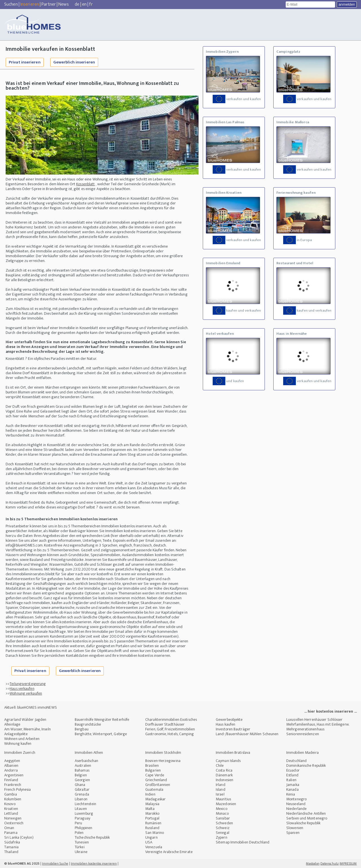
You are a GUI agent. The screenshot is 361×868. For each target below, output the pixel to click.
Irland (221, 785)
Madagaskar (155, 799)
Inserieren (30, 4)
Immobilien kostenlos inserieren (94, 863)
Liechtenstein (85, 804)
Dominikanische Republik (306, 765)
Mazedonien (226, 804)
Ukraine (81, 852)
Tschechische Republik (92, 837)
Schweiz (223, 828)
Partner (49, 4)
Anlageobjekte (16, 734)
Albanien (11, 765)
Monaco (222, 813)
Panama (11, 833)
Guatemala (154, 789)
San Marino (155, 833)
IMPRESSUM (348, 863)
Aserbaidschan (86, 761)
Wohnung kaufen (18, 743)
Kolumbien (13, 799)
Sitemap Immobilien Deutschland (243, 842)
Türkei (80, 847)
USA (149, 842)
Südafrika (12, 842)
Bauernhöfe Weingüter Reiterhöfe (102, 720)
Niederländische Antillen (306, 813)
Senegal (223, 833)
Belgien (81, 775)
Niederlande (296, 809)
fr (91, 4)
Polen (79, 833)
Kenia (291, 794)
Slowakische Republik (303, 823)
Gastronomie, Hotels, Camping (170, 734)
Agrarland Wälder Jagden (25, 720)
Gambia (11, 794)
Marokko (152, 813)
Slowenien (295, 828)
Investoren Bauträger (233, 729)
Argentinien (14, 775)
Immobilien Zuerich (20, 753)
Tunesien (82, 842)
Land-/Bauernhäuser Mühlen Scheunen (247, 734)
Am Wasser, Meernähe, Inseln (27, 729)
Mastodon (313, 863)
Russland (152, 828)
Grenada (82, 794)
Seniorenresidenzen (303, 734)
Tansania (11, 847)
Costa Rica (224, 770)
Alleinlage (12, 724)
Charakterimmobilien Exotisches (171, 720)
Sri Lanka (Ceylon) (19, 837)
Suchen (11, 4)
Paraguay (82, 818)
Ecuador (293, 770)
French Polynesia (18, 789)
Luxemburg (84, 813)
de (77, 4)
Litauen (81, 809)
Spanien (293, 833)
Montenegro (296, 799)
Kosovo (10, 804)
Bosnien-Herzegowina (163, 761)
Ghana (80, 785)
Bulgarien (153, 770)
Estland (292, 775)
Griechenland (156, 780)
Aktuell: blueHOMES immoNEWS (31, 707)
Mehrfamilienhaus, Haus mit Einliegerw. (318, 724)
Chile (220, 765)
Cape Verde (155, 775)
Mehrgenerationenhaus (305, 729)
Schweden (224, 823)
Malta (150, 809)
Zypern (222, 837)
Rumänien (153, 823)
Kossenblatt (85, 184)
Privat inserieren (25, 62)
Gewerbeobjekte (229, 720)
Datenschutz (330, 863)
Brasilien (152, 765)
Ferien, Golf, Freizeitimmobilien (170, 729)
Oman (9, 828)
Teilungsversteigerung (28, 684)
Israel (220, 794)
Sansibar (223, 818)
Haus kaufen (225, 724)
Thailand (11, 852)
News (63, 4)
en (84, 4)
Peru (78, 823)
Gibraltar (82, 789)
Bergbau (82, 729)
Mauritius (223, 799)
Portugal (152, 818)
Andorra (11, 770)
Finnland (11, 780)
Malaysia (152, 804)
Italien (291, 780)
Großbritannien (158, 785)
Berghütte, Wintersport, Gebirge (101, 734)
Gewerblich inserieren (74, 62)
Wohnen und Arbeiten (22, 739)
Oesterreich (14, 823)
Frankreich (13, 785)
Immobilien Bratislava (233, 753)
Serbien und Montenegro (307, 818)
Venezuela (154, 847)
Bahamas (82, 770)
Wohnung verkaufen (26, 693)
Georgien (82, 780)
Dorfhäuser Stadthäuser (165, 724)
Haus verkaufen (22, 689)
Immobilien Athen (89, 753)
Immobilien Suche (55, 863)
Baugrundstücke (88, 724)
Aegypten (12, 761)
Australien (83, 765)
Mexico (222, 809)
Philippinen (83, 828)
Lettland (11, 813)
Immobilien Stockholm (163, 753)
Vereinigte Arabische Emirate (169, 852)
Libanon (81, 799)
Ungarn (151, 837)
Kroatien (11, 809)
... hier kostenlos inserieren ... (331, 711)
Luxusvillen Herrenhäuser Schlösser (314, 720)
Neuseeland (296, 804)
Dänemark (224, 775)
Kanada (292, 789)
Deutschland (296, 761)
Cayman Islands (228, 761)
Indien (150, 794)
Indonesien (224, 780)
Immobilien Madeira (302, 753)
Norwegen (13, 818)
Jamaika (293, 785)
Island (221, 789)
